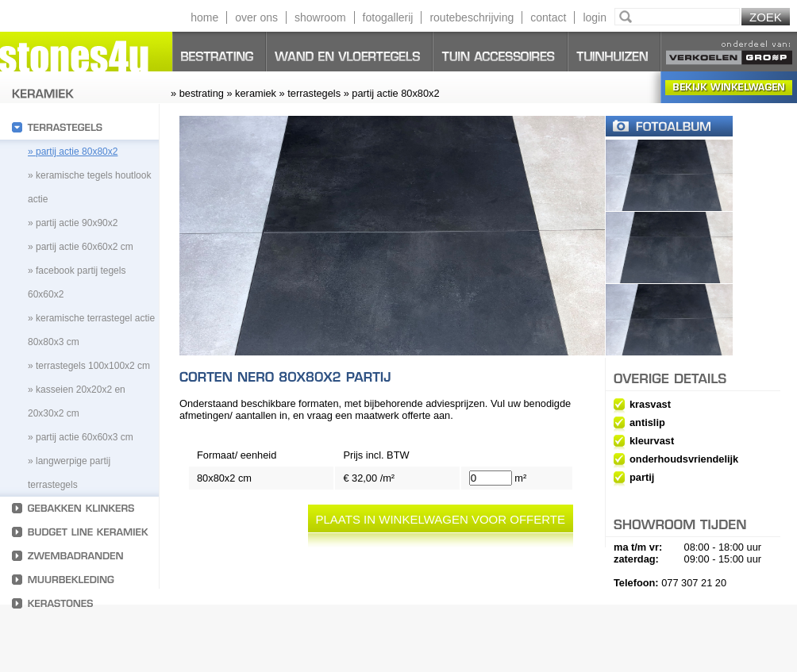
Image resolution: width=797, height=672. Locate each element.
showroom (320, 17)
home (204, 17)
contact (548, 17)
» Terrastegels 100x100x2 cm (89, 366)
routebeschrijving (472, 17)
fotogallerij (388, 17)
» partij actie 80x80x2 (73, 152)
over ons (256, 17)
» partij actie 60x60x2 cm (81, 247)
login (595, 17)
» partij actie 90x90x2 (73, 223)
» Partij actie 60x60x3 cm (81, 437)
